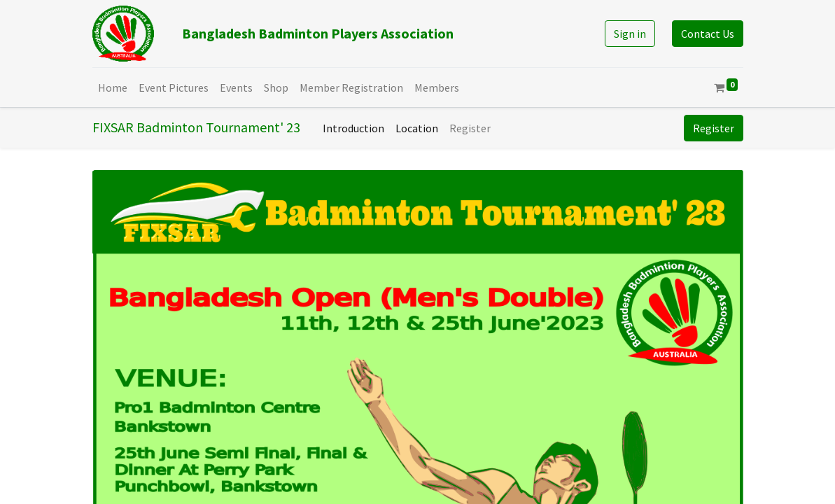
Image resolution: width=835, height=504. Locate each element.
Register (714, 128)
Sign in (630, 34)
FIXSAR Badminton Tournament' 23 (196, 127)
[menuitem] (113, 87)
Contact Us (708, 34)
